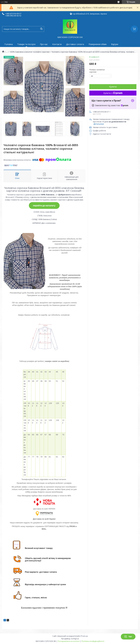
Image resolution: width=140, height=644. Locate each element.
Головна (9, 44)
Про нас (44, 44)
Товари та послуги (26, 44)
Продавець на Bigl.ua (70, 639)
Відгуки (115, 44)
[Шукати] (41, 29)
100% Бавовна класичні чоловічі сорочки (29, 52)
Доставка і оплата (75, 44)
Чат (128, 637)
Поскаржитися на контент (69, 641)
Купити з (113, 93)
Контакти (57, 44)
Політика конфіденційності (93, 641)
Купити (113, 87)
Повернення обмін (98, 44)
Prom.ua (84, 636)
